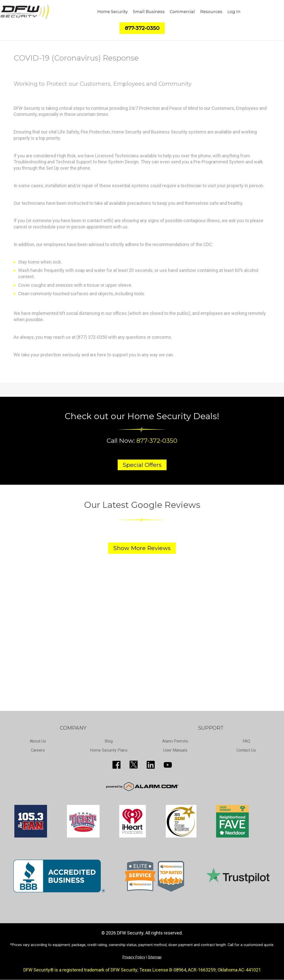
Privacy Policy (134, 957)
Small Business (149, 12)
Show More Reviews (142, 548)
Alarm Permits (175, 741)
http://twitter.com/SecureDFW (134, 765)
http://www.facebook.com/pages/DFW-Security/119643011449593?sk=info (116, 765)
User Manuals (175, 750)
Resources (211, 12)
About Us (38, 741)
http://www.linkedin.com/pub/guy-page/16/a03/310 (151, 765)
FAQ (246, 741)
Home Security (113, 12)
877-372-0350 (157, 440)
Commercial (182, 12)
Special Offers (142, 465)
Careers (38, 750)
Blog (109, 741)
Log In (234, 12)
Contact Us (246, 750)
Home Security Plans (109, 750)
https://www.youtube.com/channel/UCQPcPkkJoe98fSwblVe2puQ (168, 765)
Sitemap (155, 957)
